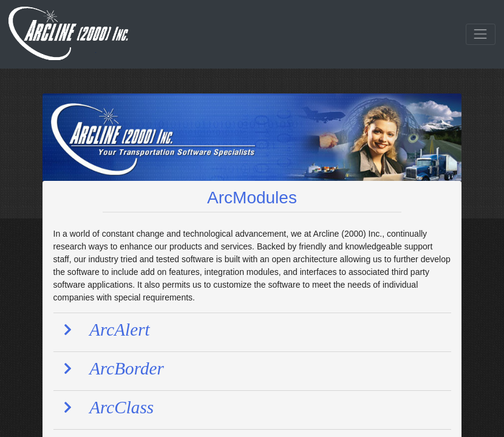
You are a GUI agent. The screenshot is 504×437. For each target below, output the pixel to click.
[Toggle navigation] (481, 34)
